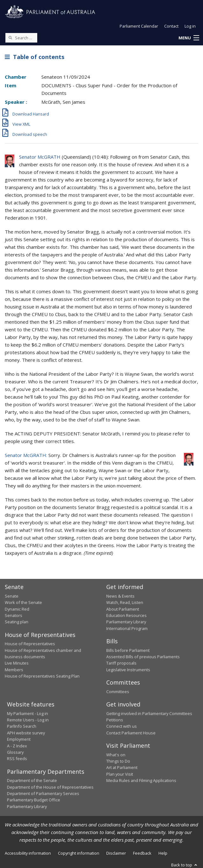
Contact (171, 26)
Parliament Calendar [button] (139, 26)
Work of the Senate (23, 602)
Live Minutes (17, 663)
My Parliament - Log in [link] (28, 713)
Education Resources (126, 615)
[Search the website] (21, 38)
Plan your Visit (120, 774)
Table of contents (35, 57)
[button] (189, 38)
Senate (12, 596)
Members (14, 670)
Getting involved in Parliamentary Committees (149, 713)
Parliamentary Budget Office (34, 800)
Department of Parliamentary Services (43, 793)
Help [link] (163, 853)
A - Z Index (17, 746)
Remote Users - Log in (28, 720)
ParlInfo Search (22, 726)
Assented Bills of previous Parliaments (143, 657)
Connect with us (122, 726)
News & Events (120, 596)
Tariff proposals (121, 663)
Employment (19, 739)
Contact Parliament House (131, 733)
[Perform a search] (10, 37)
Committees (118, 692)
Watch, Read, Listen (125, 602)
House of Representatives (30, 644)
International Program (127, 628)
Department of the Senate (32, 780)
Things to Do (118, 761)
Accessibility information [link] (28, 853)
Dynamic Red (17, 609)
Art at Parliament (122, 767)
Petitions (115, 720)
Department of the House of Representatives (50, 787)
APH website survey (26, 733)
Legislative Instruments (128, 670)
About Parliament (123, 609)
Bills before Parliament (128, 650)
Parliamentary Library (126, 622)
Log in (190, 26)
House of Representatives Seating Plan (42, 676)
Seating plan (17, 622)
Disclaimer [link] (116, 853)
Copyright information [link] (79, 853)
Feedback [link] (142, 853)
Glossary (15, 752)
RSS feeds (17, 759)
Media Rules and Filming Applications (141, 780)
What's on (116, 755)
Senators (14, 615)
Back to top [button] (185, 865)
